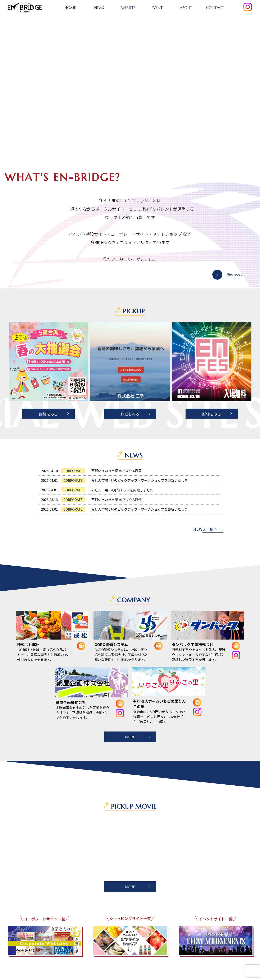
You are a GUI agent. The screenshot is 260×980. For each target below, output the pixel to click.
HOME (70, 8)
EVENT (157, 8)
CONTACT (215, 8)
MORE (130, 737)
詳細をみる (49, 414)
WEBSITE (128, 8)
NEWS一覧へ (206, 529)
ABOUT (186, 8)
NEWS (99, 8)
